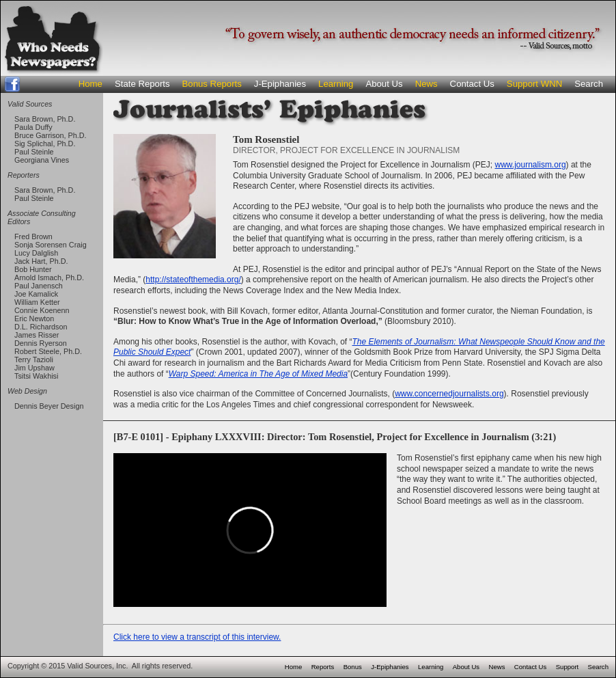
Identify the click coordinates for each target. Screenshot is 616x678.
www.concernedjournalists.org (449, 394)
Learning (336, 84)
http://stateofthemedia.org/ (193, 280)
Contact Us (472, 84)
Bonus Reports (212, 84)
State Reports (142, 84)
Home (90, 84)
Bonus (353, 667)
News (426, 84)
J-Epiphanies (280, 84)
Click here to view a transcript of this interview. (197, 637)
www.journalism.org (531, 165)
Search (589, 84)
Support (568, 667)
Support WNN (534, 84)
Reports (323, 667)
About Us (384, 84)
